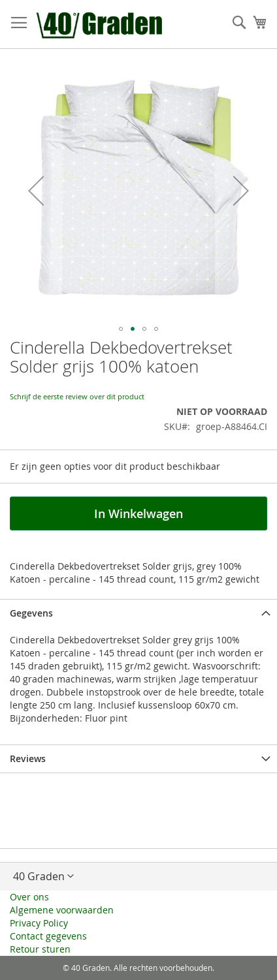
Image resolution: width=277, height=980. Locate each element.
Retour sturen (40, 949)
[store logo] (100, 24)
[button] (36, 191)
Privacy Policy (39, 923)
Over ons (29, 897)
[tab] (138, 613)
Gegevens (31, 613)
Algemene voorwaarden (62, 910)
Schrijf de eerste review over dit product (77, 396)
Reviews (28, 758)
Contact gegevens (48, 936)
